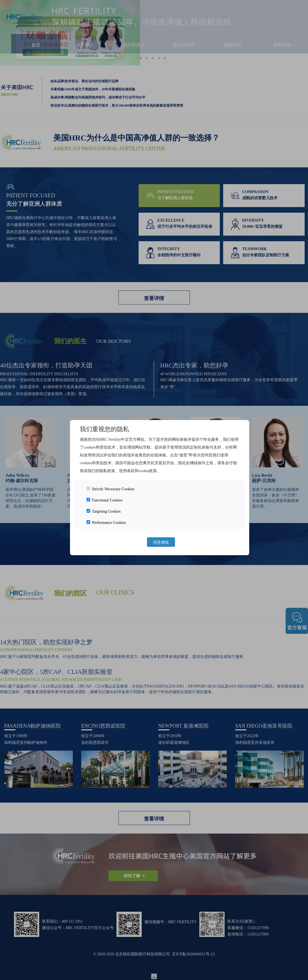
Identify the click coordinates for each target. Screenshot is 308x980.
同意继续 (161, 542)
